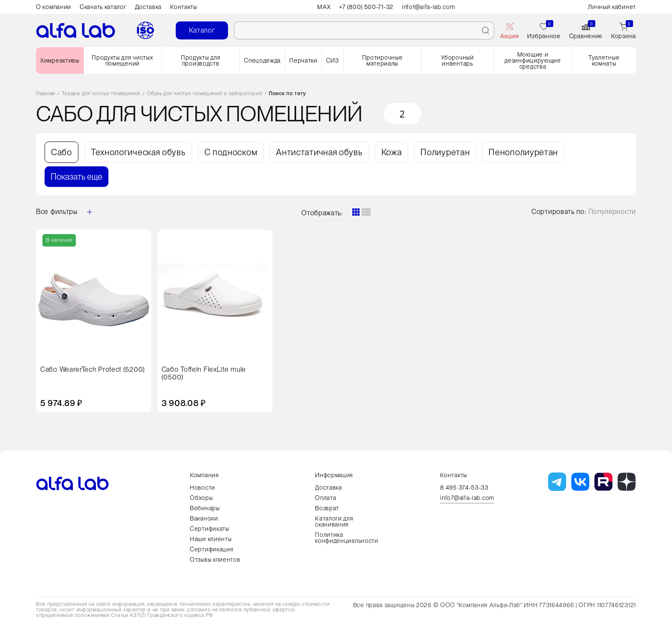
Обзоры (201, 498)
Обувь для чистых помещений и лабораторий (204, 94)
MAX (323, 7)
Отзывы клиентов (215, 560)
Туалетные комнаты (604, 60)
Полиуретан (445, 152)
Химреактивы (60, 60)
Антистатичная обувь (319, 152)
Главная (46, 94)
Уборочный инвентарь (457, 60)
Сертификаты (210, 529)
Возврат (327, 508)
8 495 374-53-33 (464, 488)
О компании (54, 7)
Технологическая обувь (138, 152)
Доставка (148, 7)
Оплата (325, 498)
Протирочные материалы (382, 60)
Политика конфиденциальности (347, 538)
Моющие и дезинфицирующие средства (533, 60)
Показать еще (76, 177)
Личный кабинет (612, 7)
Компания (204, 475)
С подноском (231, 152)
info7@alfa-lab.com (467, 498)
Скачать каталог (103, 7)
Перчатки (303, 60)
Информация (334, 475)
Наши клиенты (211, 539)
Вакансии (204, 518)
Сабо (61, 152)
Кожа (392, 152)
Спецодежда (262, 60)
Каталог (202, 30)
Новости (202, 488)
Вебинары (205, 508)
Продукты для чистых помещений (122, 60)
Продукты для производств (201, 60)
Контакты (184, 7)
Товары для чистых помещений (101, 94)
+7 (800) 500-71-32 (366, 7)
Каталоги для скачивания (334, 521)
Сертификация (211, 549)
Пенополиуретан (523, 152)
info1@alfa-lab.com (429, 7)
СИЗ (333, 60)
